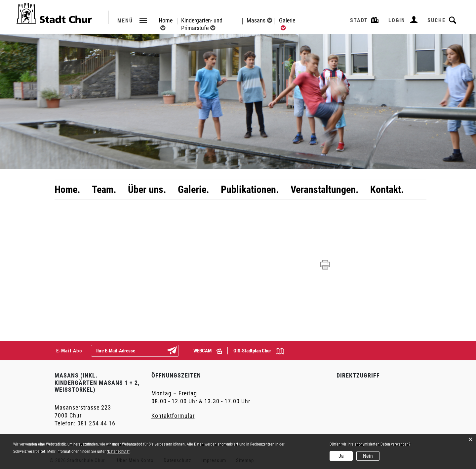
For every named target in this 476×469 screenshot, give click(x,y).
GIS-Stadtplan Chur (259, 351)
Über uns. (147, 189)
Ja (341, 456)
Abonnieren (177, 351)
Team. (104, 189)
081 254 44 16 (96, 423)
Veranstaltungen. (325, 189)
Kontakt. (387, 189)
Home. (67, 189)
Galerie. (194, 189)
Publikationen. (250, 189)
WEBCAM (208, 351)
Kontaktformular (173, 416)
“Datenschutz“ (118, 451)
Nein (368, 456)
